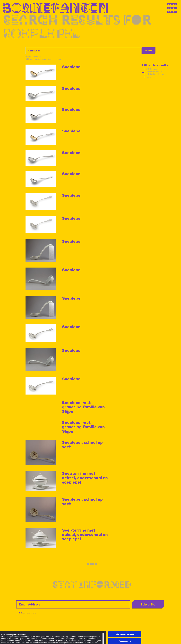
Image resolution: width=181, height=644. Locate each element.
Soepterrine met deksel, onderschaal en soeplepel (85, 478)
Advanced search (34, 57)
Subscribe (148, 604)
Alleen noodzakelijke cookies (125, 634)
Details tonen (7, 638)
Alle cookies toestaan (125, 620)
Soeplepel (72, 67)
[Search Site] (83, 51)
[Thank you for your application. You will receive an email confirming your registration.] (176, 8)
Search (149, 51)
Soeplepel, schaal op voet (82, 444)
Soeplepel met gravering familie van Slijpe (83, 407)
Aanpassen (125, 627)
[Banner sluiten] (146, 618)
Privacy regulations (28, 613)
